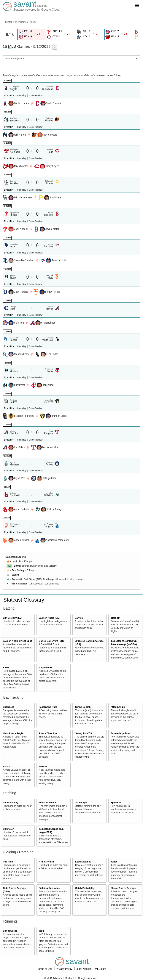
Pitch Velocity (11, 803)
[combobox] (71, 22)
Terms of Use (45, 969)
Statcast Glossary (24, 600)
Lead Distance (83, 862)
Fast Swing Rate (48, 707)
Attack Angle (118, 707)
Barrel (17, 566)
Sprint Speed (10, 931)
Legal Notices (84, 969)
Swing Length (83, 707)
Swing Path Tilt (84, 733)
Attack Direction (48, 733)
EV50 (6, 668)
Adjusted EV (46, 668)
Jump (114, 862)
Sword (15, 575)
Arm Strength (46, 862)
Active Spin (81, 803)
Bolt (42, 931)
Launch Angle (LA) (49, 618)
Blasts (7, 767)
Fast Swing (18, 570)
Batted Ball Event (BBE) (52, 641)
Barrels (79, 618)
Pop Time (8, 862)
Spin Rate (116, 803)
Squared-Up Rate (120, 733)
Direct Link (9, 95)
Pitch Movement (48, 803)
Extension (9, 829)
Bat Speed (9, 707)
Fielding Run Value (49, 888)
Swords (43, 767)
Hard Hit (16, 561)
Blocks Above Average (123, 888)
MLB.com (100, 969)
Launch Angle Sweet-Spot (17, 641)
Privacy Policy (64, 969)
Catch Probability (85, 888)
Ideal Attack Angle (13, 733)
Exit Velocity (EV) (13, 618)
